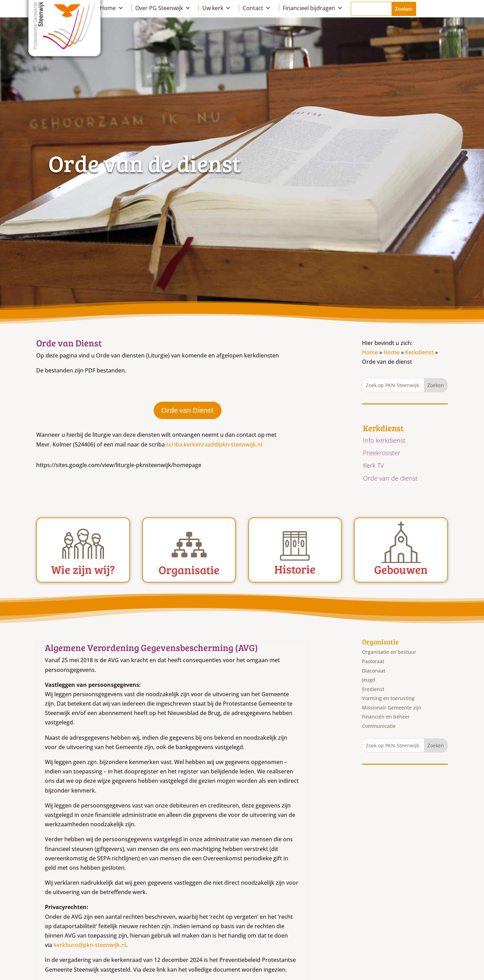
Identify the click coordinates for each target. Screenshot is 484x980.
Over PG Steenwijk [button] (163, 8)
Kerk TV (373, 465)
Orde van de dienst (390, 478)
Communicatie (379, 726)
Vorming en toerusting (388, 698)
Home (112, 8)
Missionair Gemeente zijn (392, 708)
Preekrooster (382, 453)
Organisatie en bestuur (389, 652)
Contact (257, 8)
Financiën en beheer (386, 717)
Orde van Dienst (188, 410)
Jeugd (369, 680)
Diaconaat (374, 671)
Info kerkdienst (384, 440)
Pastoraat (373, 661)
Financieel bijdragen (313, 8)
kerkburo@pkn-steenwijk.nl (90, 945)
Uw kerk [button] (217, 8)
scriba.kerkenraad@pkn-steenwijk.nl (214, 444)
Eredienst (373, 689)
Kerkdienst (419, 352)
